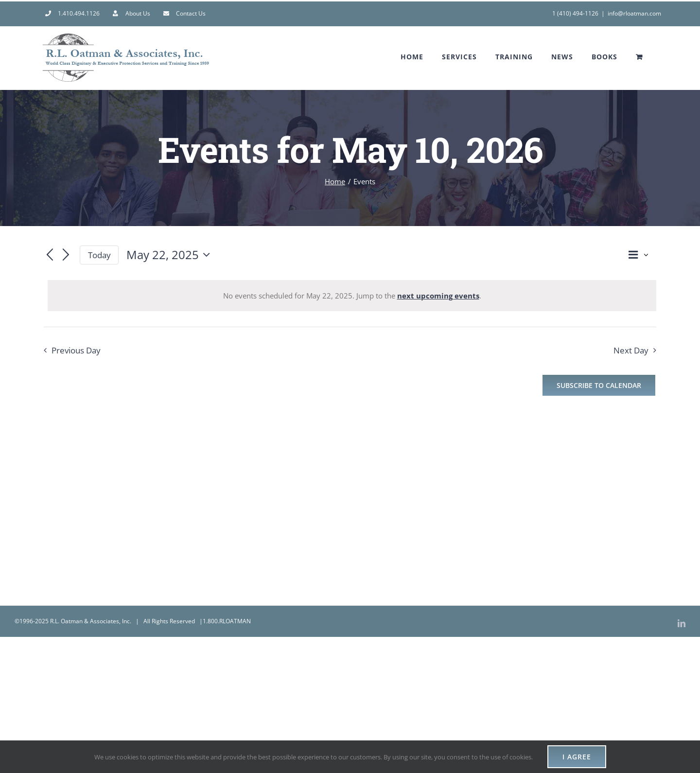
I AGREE (577, 757)
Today (99, 255)
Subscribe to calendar (599, 385)
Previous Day (76, 350)
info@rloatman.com (634, 13)
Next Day (631, 350)
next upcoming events (438, 296)
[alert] (352, 296)
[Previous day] (50, 256)
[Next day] (66, 256)
